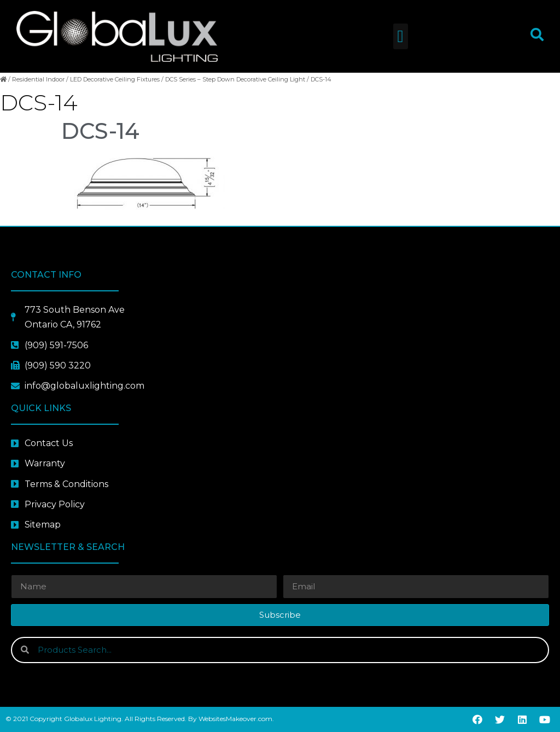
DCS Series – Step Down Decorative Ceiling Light (235, 79)
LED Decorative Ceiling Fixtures (115, 79)
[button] (401, 36)
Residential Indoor (38, 79)
